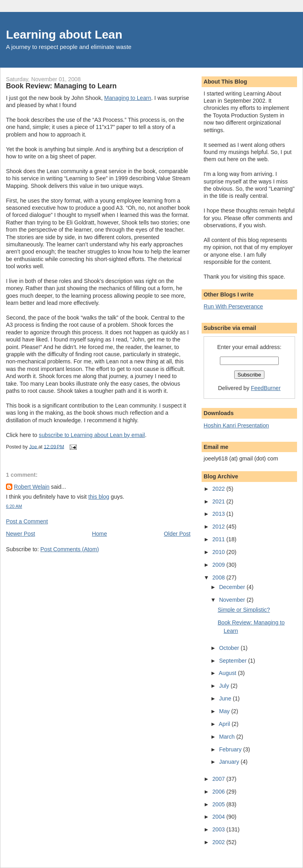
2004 (219, 817)
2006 (219, 792)
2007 (219, 779)
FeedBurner (266, 388)
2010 (219, 552)
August (228, 673)
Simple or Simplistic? (244, 610)
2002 (219, 842)
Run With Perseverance (233, 306)
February (231, 749)
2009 (219, 565)
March (228, 737)
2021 (219, 501)
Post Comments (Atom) (70, 549)
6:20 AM (14, 506)
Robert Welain (32, 487)
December (233, 587)
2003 (219, 829)
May (225, 711)
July (225, 686)
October (230, 648)
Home (99, 534)
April (225, 724)
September (234, 661)
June (226, 698)
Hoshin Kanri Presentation (236, 425)
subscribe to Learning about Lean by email (92, 435)
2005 (219, 804)
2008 (219, 577)
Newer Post (20, 534)
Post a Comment (27, 521)
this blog (99, 497)
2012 (219, 527)
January (230, 762)
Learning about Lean (64, 34)
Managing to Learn (128, 98)
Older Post (177, 534)
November (233, 600)
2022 (219, 489)
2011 (219, 539)
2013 (219, 514)
